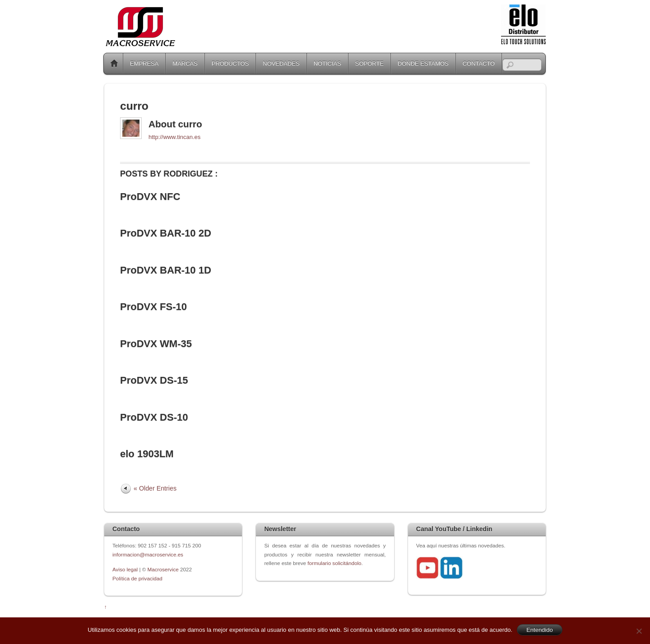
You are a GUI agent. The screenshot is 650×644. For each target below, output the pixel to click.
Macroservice (163, 569)
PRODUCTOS (230, 63)
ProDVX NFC (150, 197)
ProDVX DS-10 (154, 417)
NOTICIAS (327, 63)
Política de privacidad (137, 578)
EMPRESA (144, 63)
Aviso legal (126, 569)
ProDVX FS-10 (153, 307)
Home (114, 64)
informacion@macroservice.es (148, 554)
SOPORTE (369, 63)
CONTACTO (479, 63)
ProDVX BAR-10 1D (166, 270)
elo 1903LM (147, 454)
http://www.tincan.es (174, 137)
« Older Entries (155, 488)
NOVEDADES (281, 63)
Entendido (540, 630)
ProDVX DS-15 (154, 380)
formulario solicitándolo (334, 563)
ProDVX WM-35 (156, 344)
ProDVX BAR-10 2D (166, 233)
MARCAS (185, 63)
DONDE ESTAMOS (423, 63)
